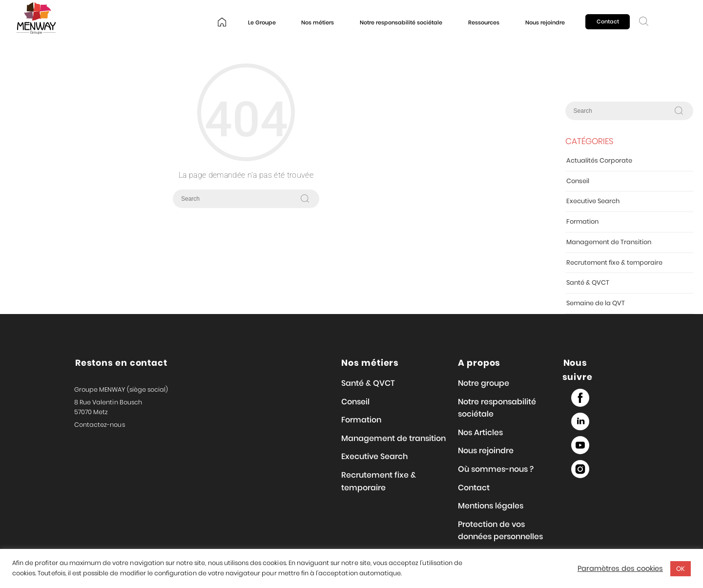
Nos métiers (318, 22)
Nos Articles (480, 432)
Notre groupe (484, 383)
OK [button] (681, 569)
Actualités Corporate (599, 160)
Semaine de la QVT (596, 303)
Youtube (580, 445)
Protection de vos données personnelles (500, 531)
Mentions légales (491, 506)
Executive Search (593, 201)
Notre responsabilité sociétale (401, 22)
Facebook (580, 398)
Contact (608, 21)
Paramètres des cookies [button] (620, 568)
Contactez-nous (100, 425)
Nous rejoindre (545, 22)
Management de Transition (609, 242)
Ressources (484, 22)
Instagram (580, 469)
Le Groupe (262, 22)
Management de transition (393, 438)
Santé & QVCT (588, 283)
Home (222, 23)
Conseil (578, 181)
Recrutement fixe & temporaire (614, 262)
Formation (582, 221)
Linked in (580, 422)
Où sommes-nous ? (496, 469)
